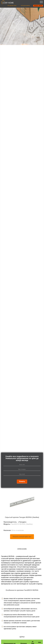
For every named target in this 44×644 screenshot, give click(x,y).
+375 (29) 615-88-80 (25, 6)
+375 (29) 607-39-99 (12, 6)
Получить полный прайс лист (22, 537)
